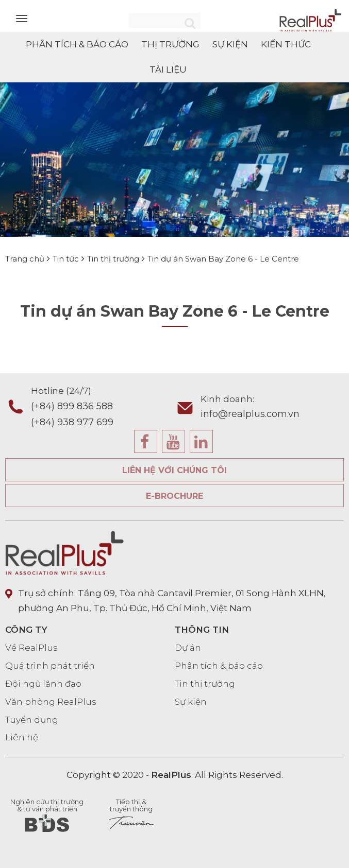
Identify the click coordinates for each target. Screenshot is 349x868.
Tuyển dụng (32, 720)
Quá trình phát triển (50, 666)
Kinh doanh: (272, 408)
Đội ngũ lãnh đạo (43, 684)
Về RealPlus (31, 648)
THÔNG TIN (202, 630)
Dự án (188, 648)
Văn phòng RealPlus (51, 702)
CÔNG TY (26, 630)
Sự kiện (191, 702)
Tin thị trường (205, 684)
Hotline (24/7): (103, 408)
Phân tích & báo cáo (219, 666)
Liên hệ (22, 737)
